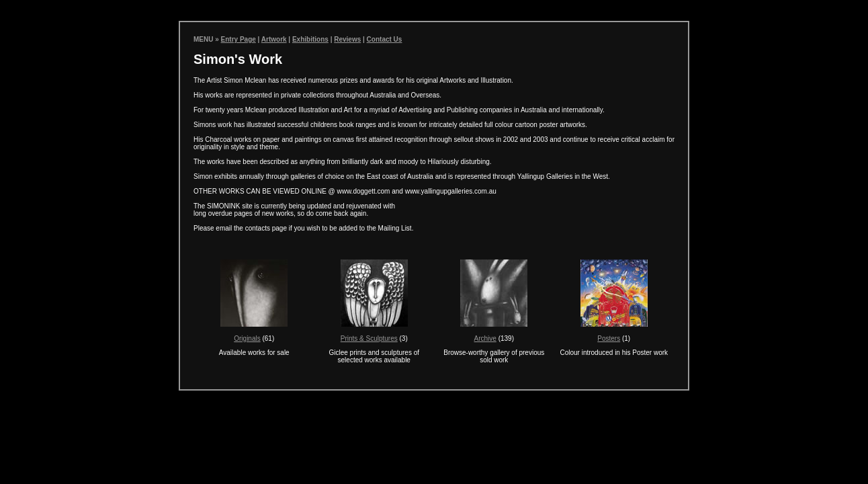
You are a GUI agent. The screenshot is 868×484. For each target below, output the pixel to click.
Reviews (347, 39)
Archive (485, 338)
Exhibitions (310, 39)
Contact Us (385, 39)
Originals (247, 338)
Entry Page (238, 39)
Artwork (274, 39)
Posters (609, 338)
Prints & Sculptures (369, 338)
